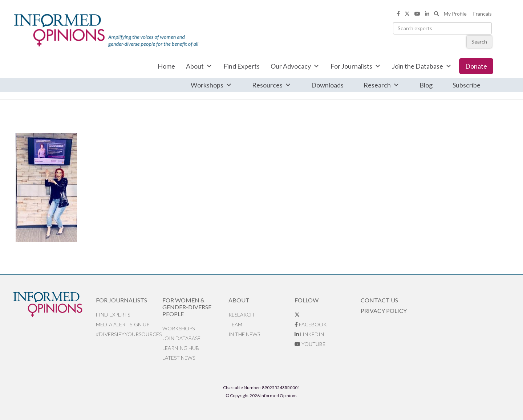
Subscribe (467, 85)
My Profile (455, 14)
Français (483, 14)
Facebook (311, 324)
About (199, 66)
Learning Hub (181, 348)
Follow (307, 300)
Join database (181, 338)
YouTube (310, 344)
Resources (272, 85)
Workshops (211, 85)
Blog (426, 85)
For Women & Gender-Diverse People (187, 307)
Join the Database (422, 66)
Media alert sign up (123, 324)
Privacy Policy (384, 311)
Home (166, 66)
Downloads (327, 85)
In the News (244, 334)
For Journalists (356, 66)
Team (235, 324)
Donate (476, 66)
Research (382, 85)
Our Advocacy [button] (295, 66)
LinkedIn (309, 334)
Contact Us (379, 300)
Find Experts (242, 66)
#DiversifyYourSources (129, 334)
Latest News (179, 358)
